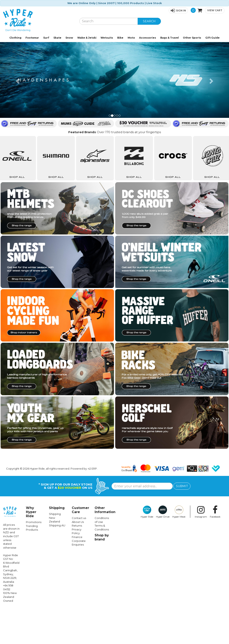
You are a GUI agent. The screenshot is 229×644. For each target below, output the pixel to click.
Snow (69, 38)
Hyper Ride (147, 547)
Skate (57, 38)
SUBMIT (182, 521)
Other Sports (192, 38)
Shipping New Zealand (55, 553)
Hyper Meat (179, 547)
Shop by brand (102, 573)
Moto (131, 38)
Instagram (201, 547)
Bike (120, 38)
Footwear (32, 38)
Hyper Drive (163, 547)
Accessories (148, 38)
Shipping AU (57, 561)
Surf (46, 38)
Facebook (215, 547)
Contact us (79, 553)
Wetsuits (107, 38)
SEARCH (149, 21)
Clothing (15, 38)
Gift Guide (212, 38)
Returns (77, 561)
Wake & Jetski (87, 38)
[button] (178, 11)
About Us (78, 557)
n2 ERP (92, 504)
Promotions (34, 557)
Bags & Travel (170, 38)
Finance (77, 572)
